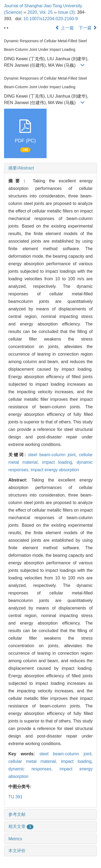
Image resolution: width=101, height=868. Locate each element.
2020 (32, 12)
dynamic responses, (34, 769)
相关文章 (21, 826)
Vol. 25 (46, 12)
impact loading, (59, 462)
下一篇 (88, 28)
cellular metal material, (35, 761)
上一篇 (64, 28)
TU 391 (15, 797)
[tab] (50, 168)
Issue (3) (66, 12)
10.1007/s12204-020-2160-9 (51, 19)
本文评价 (17, 851)
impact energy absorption (55, 470)
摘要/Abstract (21, 168)
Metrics (15, 839)
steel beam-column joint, (53, 455)
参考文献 (17, 814)
